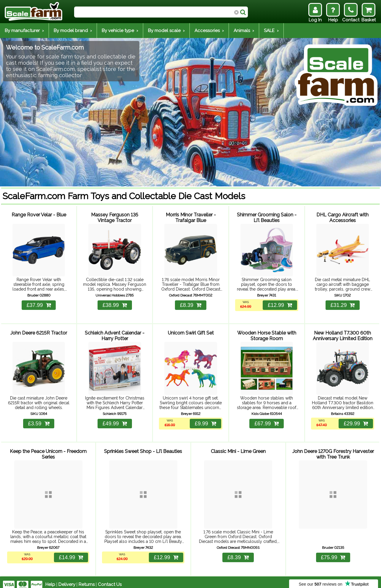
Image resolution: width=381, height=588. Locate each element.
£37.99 (39, 304)
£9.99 (205, 421)
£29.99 (356, 421)
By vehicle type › (120, 31)
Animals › (244, 31)
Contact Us (110, 580)
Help (50, 580)
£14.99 (71, 553)
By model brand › (73, 31)
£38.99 (115, 304)
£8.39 (191, 304)
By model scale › (166, 31)
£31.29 (342, 304)
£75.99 (333, 553)
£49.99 (115, 421)
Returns (87, 580)
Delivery (67, 580)
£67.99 (267, 421)
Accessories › (209, 31)
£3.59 (39, 421)
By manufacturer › (24, 31)
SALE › (271, 31)
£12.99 (280, 304)
